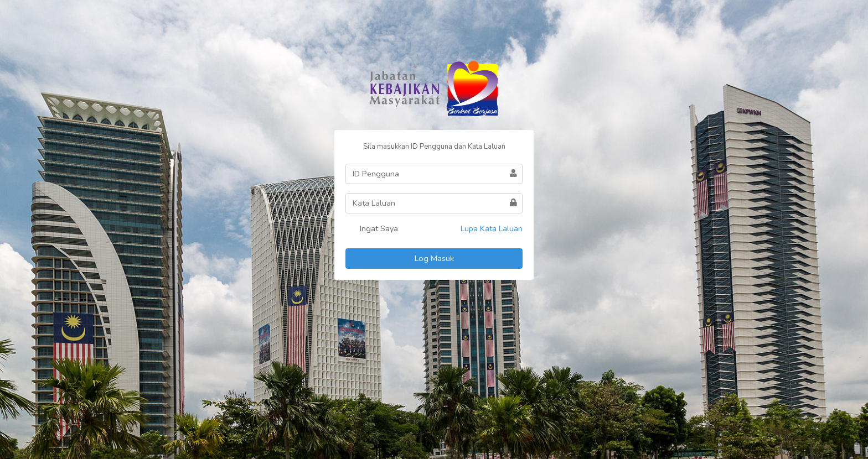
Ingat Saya (372, 229)
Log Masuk (434, 258)
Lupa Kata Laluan (492, 228)
